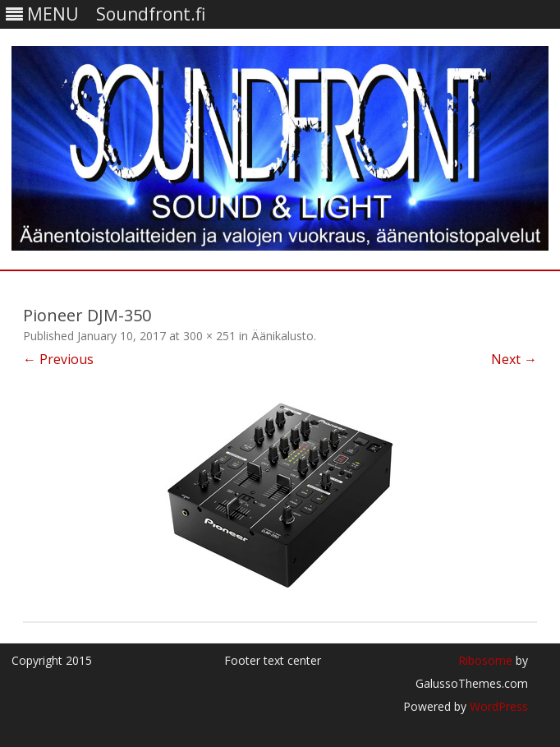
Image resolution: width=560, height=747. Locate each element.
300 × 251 (209, 336)
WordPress (497, 706)
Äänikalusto (282, 336)
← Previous (58, 359)
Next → (514, 359)
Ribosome (485, 660)
